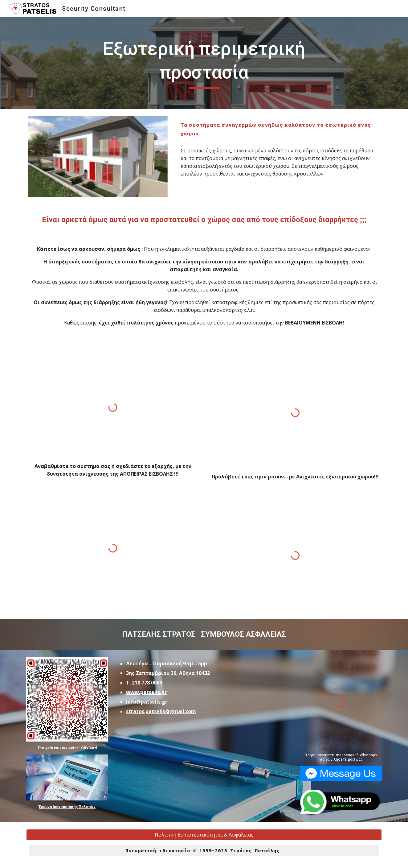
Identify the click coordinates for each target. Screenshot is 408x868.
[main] (204, 63)
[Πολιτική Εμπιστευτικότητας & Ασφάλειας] (204, 835)
